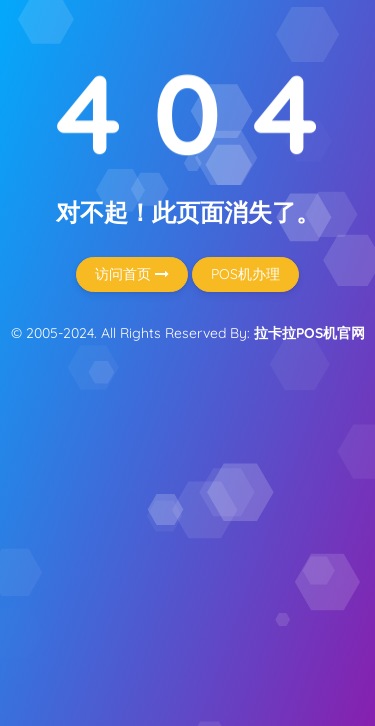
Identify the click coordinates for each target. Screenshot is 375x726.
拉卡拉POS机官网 (309, 333)
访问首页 (132, 274)
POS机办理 (245, 274)
